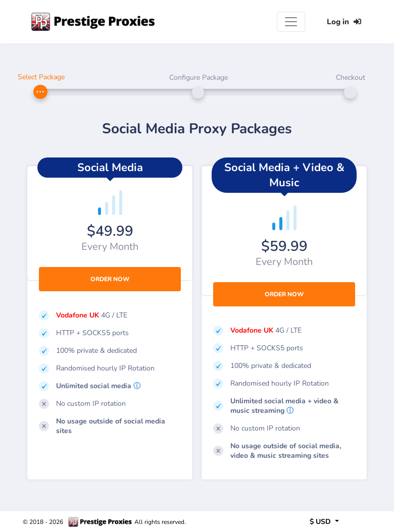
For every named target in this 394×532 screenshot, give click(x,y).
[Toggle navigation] (291, 22)
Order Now (110, 279)
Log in (344, 22)
